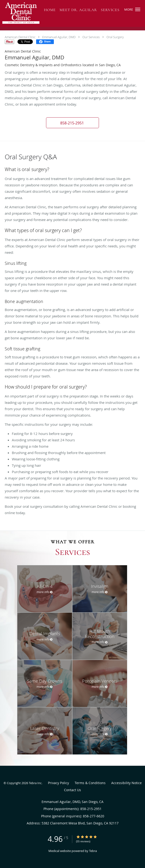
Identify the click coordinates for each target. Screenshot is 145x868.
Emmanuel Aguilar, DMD (59, 37)
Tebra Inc (35, 783)
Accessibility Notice (126, 783)
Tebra (93, 851)
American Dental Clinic (20, 37)
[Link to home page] (26, 13)
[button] (138, 9)
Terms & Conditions (90, 783)
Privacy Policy (58, 783)
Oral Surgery (115, 37)
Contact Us (72, 790)
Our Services (91, 37)
